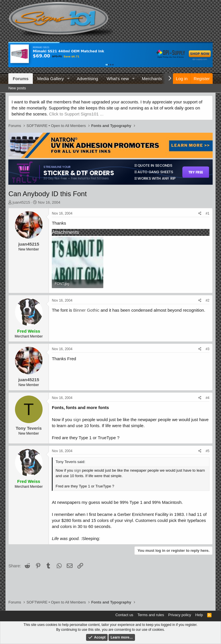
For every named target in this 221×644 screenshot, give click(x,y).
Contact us (124, 615)
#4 (207, 398)
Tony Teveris (29, 428)
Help (199, 615)
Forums (21, 79)
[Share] (200, 214)
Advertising (87, 79)
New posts (17, 88)
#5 (207, 451)
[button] (68, 79)
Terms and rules (151, 615)
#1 (207, 213)
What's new (118, 79)
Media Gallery (51, 79)
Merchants (152, 79)
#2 (207, 300)
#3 (207, 349)
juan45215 (21, 202)
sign (77, 420)
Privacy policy (180, 615)
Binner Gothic (86, 310)
